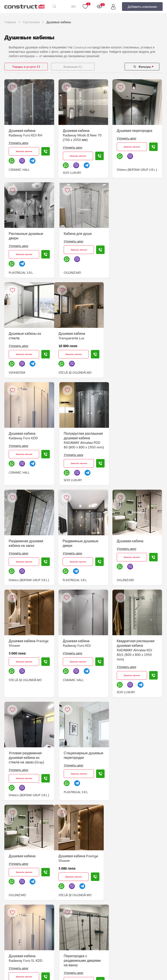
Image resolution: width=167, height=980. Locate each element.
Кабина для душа (77, 233)
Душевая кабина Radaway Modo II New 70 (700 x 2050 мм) (82, 135)
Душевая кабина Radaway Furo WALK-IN (134, 861)
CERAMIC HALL (19, 170)
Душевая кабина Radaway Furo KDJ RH (25, 133)
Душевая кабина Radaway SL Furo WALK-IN (81, 963)
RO (73, 7)
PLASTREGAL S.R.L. (21, 273)
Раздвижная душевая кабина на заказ (26, 443)
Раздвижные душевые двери (80, 443)
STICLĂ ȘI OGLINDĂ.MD (25, 372)
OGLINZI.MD (72, 273)
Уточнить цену (18, 143)
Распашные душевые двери (26, 236)
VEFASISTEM (125, 273)
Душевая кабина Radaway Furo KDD (77, 336)
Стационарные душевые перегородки (83, 655)
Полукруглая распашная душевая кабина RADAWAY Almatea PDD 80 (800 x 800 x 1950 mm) (137, 340)
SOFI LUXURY (71, 173)
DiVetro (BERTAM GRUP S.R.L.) (136, 170)
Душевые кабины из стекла (133, 236)
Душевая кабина (129, 441)
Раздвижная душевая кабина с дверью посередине (133, 963)
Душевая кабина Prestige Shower (29, 543)
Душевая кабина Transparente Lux (22, 336)
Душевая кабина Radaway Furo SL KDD (79, 758)
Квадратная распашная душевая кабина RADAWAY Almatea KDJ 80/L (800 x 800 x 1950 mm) (134, 550)
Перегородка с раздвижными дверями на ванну (135, 760)
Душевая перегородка (133, 130)
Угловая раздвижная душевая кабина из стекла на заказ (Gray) (26, 657)
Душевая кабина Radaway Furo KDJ (76, 543)
